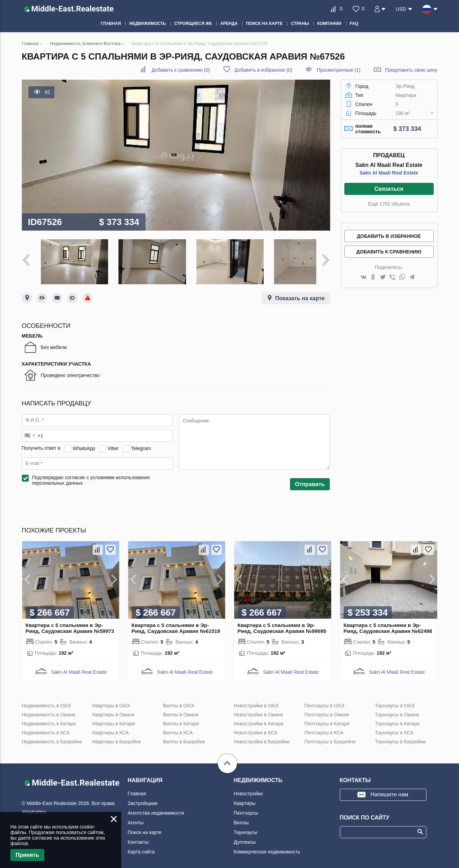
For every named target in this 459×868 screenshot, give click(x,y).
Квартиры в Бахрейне (117, 736)
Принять (27, 855)
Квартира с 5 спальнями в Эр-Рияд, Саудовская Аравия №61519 (176, 623)
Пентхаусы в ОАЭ (324, 700)
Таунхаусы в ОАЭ (395, 700)
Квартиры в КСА (111, 727)
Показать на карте (300, 293)
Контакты (138, 837)
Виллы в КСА (178, 727)
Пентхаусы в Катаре (327, 718)
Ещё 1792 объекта (389, 204)
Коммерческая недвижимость (267, 847)
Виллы (241, 817)
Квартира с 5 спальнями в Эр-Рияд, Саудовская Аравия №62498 (388, 623)
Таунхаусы (246, 827)
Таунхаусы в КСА (394, 727)
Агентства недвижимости (156, 808)
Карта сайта (141, 847)
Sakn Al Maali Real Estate (389, 173)
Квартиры (245, 798)
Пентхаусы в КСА (324, 727)
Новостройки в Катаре (259, 718)
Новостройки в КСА (256, 727)
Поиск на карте (145, 827)
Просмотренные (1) (338, 70)
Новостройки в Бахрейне (262, 736)
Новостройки (248, 788)
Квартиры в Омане (114, 709)
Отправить (310, 479)
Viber (113, 443)
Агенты (136, 817)
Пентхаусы (246, 808)
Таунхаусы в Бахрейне (401, 736)
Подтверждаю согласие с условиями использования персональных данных (91, 475)
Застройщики (143, 798)
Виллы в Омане (181, 709)
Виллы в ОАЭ (178, 700)
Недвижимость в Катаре (49, 718)
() (180, 70)
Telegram (141, 443)
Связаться (389, 189)
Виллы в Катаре (181, 718)
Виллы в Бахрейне (184, 736)
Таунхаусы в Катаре (398, 718)
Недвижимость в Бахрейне (52, 736)
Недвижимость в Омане (49, 709)
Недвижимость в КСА (46, 727)
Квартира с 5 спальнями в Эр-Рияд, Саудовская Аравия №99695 (282, 623)
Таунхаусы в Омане (397, 709)
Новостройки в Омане (259, 709)
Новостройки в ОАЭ (256, 700)
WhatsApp (84, 443)
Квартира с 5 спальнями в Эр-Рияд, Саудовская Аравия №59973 (70, 623)
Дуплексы (245, 837)
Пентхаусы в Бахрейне (330, 736)
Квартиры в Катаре (114, 718)
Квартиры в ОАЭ (111, 700)
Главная (137, 788)
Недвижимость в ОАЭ (46, 700)
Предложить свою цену (411, 70)
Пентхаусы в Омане (327, 709)
